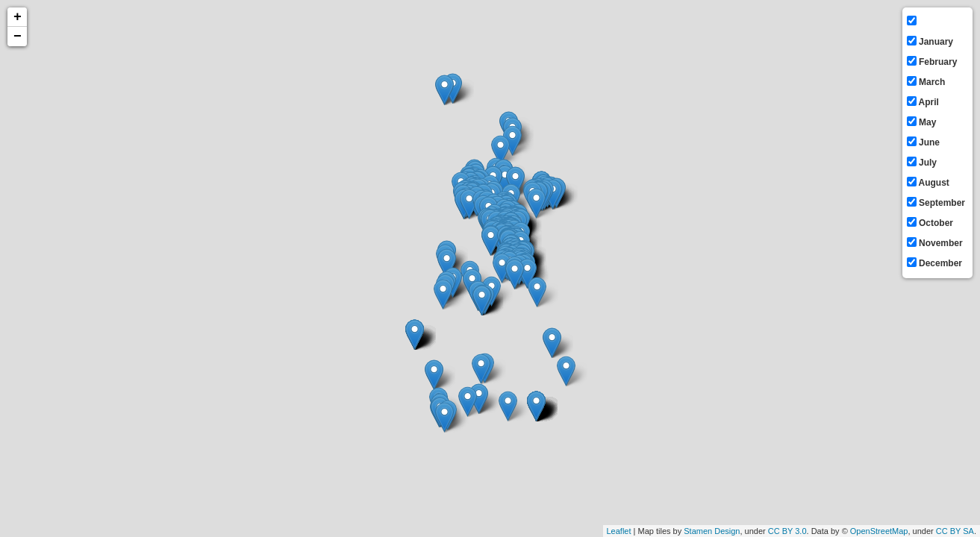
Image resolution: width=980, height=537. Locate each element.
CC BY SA (955, 531)
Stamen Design (712, 531)
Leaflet (619, 531)
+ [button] (18, 17)
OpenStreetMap (879, 531)
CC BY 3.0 (787, 531)
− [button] (18, 37)
